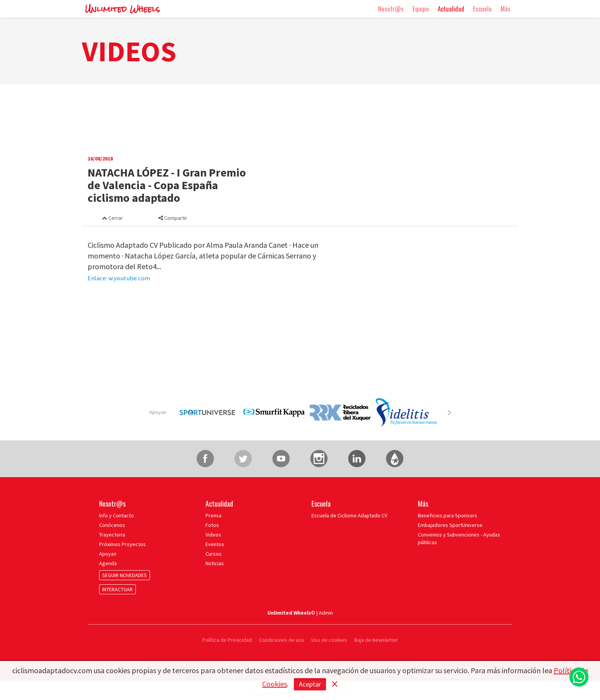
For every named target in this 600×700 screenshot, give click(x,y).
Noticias (215, 563)
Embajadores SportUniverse (450, 525)
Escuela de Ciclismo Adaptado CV (349, 515)
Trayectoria (112, 535)
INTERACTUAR (117, 589)
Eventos (215, 544)
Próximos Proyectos (122, 544)
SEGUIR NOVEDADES (125, 575)
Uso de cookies (329, 640)
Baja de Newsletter (376, 640)
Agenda (108, 563)
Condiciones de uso (282, 640)
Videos (213, 535)
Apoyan (158, 412)
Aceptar (310, 684)
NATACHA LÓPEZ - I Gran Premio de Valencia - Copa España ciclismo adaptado (167, 185)
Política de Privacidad (228, 640)
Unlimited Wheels (122, 9)
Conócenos (112, 525)
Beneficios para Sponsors (448, 515)
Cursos (214, 554)
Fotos (212, 525)
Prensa (214, 515)
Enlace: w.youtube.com (119, 278)
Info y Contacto (117, 515)
